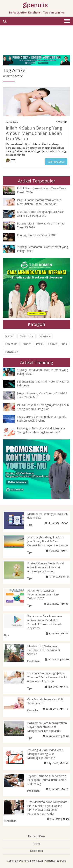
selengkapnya (56, 161)
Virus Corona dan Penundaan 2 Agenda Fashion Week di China (42, 419)
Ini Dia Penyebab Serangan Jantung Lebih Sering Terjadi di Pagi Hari (43, 407)
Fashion (10, 336)
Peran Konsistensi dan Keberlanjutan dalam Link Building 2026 (43, 594)
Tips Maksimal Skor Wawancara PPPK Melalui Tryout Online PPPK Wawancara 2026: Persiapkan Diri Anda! (47, 808)
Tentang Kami (36, 836)
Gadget (52, 344)
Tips (64, 344)
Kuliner (27, 344)
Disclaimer (37, 851)
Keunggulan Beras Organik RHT (37, 235)
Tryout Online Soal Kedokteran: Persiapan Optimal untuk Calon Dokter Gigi (47, 780)
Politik (40, 344)
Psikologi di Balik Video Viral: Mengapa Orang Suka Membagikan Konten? (41, 430)
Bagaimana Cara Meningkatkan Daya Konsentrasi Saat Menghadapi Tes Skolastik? (47, 727)
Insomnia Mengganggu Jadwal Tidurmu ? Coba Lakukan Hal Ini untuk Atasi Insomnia (47, 677)
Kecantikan (12, 122)
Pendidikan (12, 352)
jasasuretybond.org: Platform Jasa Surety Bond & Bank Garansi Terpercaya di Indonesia (47, 541)
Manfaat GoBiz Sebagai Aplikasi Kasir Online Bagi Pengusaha (40, 214)
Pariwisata (45, 336)
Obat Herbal (26, 336)
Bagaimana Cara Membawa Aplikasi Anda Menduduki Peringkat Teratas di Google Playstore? (45, 622)
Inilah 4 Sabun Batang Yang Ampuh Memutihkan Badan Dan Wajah (34, 133)
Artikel (37, 843)
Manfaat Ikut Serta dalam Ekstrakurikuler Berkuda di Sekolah (44, 650)
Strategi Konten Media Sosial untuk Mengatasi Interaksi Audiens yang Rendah (45, 567)
